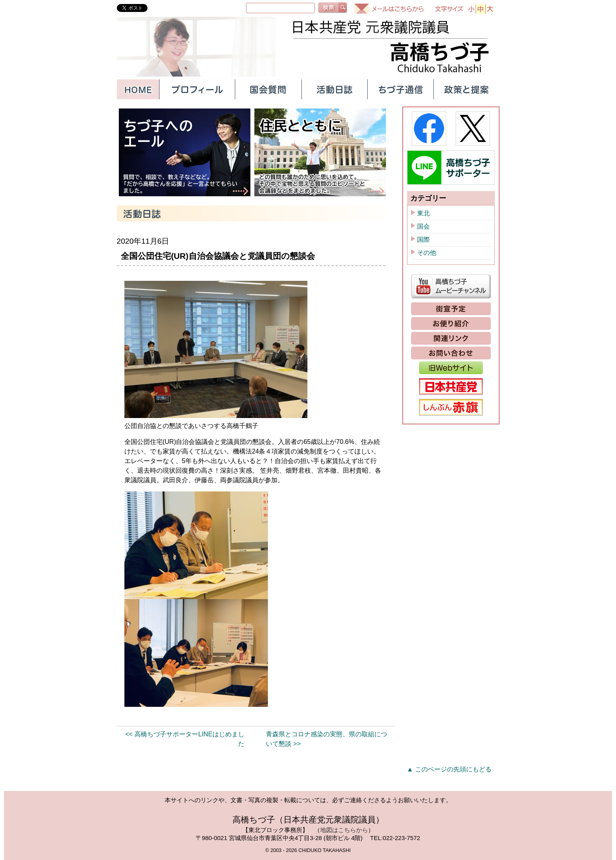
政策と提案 (466, 89)
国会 (423, 226)
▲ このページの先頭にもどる (449, 769)
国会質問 (268, 89)
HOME (138, 89)
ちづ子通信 (400, 89)
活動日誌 (334, 89)
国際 (423, 240)
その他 (427, 253)
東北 (423, 213)
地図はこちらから (344, 830)
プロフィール (197, 89)
